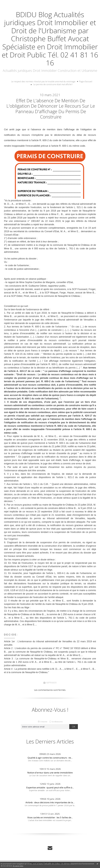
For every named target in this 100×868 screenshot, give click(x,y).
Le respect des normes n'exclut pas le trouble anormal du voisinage (44, 81)
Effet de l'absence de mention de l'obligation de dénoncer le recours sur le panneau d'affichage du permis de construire (51, 110)
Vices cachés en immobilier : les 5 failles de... (50, 821)
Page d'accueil (83, 81)
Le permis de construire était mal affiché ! (53, 84)
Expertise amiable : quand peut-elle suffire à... (50, 791)
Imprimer (50, 686)
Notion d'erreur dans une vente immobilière (50, 776)
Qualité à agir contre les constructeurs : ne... (50, 761)
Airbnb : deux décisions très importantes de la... (50, 806)
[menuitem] (45, 82)
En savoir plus (18, 866)
